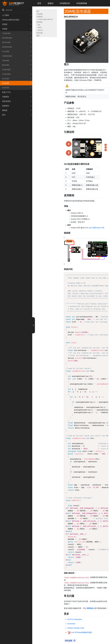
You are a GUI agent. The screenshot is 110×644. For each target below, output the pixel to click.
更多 (38, 36)
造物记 (50, 3)
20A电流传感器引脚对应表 (45, 19)
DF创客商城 (82, 3)
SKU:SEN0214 (71, 17)
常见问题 (40, 33)
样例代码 (40, 30)
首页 (39, 3)
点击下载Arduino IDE (96, 228)
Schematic (71, 624)
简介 (38, 11)
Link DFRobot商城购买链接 (81, 632)
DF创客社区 (65, 3)
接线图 (40, 27)
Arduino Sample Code (76, 628)
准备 (39, 25)
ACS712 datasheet (75, 619)
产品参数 (40, 14)
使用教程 (40, 22)
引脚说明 (40, 17)
